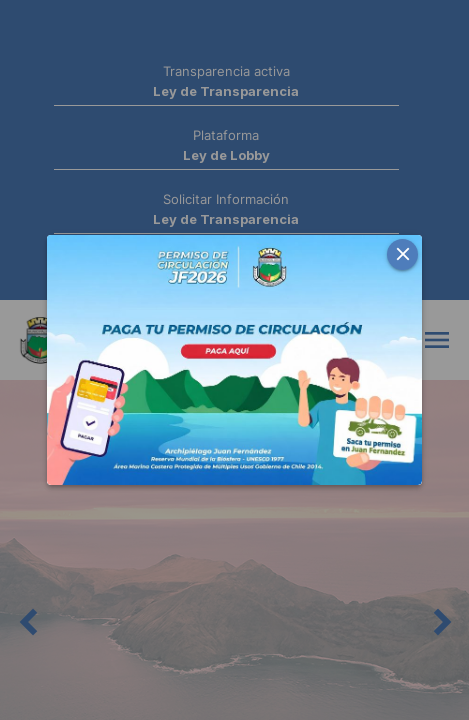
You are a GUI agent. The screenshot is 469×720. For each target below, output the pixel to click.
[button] (402, 254)
